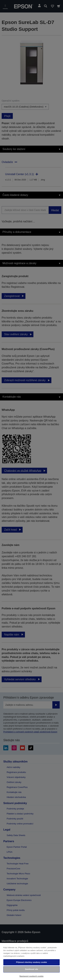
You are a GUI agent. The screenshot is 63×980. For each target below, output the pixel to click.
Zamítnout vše (32, 969)
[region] (32, 961)
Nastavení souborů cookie (31, 976)
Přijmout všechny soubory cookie (32, 962)
